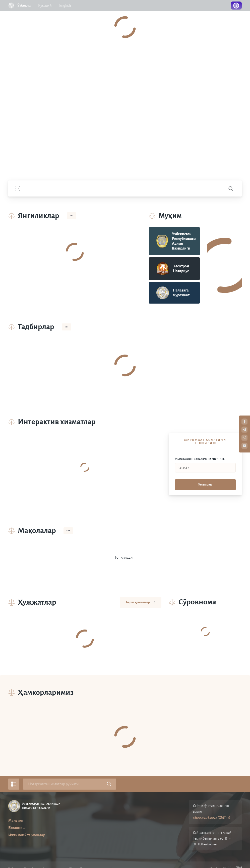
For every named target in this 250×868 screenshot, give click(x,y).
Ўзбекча (24, 6)
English (65, 6)
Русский (45, 6)
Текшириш (205, 485)
